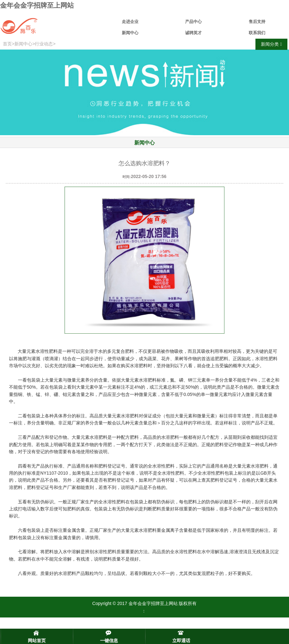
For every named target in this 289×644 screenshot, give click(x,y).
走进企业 (130, 22)
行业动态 (44, 44)
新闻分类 (271, 44)
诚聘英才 (193, 33)
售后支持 (257, 22)
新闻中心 (130, 33)
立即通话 (181, 640)
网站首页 (37, 640)
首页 (7, 44)
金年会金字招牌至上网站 (37, 5)
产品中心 (193, 22)
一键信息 (109, 640)
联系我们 (257, 33)
